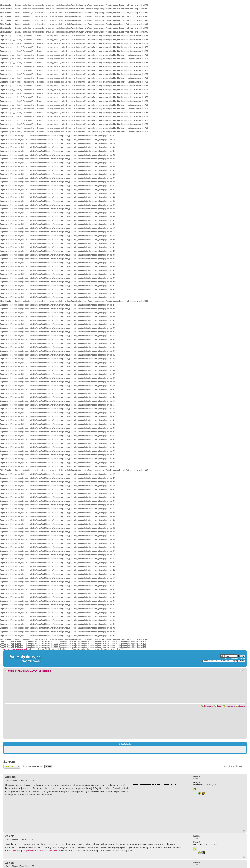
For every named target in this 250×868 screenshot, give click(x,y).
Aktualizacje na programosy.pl (15, 649)
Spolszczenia (45, 671)
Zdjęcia (9, 761)
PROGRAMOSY (30, 671)
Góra (244, 831)
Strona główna (15, 671)
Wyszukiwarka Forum (235, 659)
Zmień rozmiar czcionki (242, 670)
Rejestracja (230, 706)
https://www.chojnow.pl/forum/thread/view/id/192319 (31, 850)
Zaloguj (242, 706)
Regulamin (209, 706)
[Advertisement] (159, 808)
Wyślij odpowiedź (12, 766)
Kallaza (15, 839)
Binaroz (15, 781)
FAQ (219, 706)
